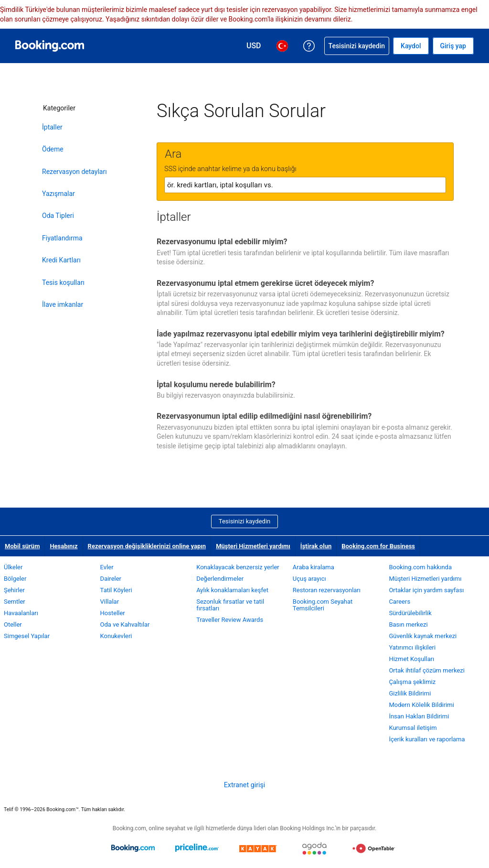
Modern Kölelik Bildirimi (421, 705)
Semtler (15, 602)
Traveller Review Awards (230, 620)
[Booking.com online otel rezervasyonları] (50, 46)
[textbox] (305, 185)
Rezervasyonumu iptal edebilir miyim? (222, 242)
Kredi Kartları (61, 260)
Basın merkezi (408, 624)
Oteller (13, 624)
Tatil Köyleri (116, 590)
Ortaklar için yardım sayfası (426, 590)
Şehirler (14, 590)
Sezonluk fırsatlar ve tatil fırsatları (230, 605)
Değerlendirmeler (220, 579)
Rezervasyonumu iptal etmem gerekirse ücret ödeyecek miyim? (265, 283)
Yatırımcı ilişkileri (412, 647)
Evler (107, 567)
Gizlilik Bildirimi (410, 693)
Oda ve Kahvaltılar (125, 624)
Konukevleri (116, 636)
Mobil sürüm (22, 546)
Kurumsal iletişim (413, 728)
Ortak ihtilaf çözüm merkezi (427, 670)
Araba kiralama (314, 567)
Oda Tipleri (58, 216)
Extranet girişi (245, 785)
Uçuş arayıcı (309, 579)
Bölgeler (15, 579)
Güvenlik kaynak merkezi (423, 636)
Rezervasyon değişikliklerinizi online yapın (147, 546)
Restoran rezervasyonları (327, 590)
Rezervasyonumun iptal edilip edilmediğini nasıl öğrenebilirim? (264, 416)
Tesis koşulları (63, 282)
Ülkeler (13, 567)
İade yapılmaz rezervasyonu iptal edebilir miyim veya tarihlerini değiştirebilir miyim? (301, 334)
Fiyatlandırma (62, 238)
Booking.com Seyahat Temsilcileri (323, 605)
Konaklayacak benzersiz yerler (238, 567)
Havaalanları (21, 613)
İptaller (52, 127)
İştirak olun (316, 546)
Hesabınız (64, 546)
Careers (399, 602)
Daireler (111, 579)
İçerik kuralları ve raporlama (427, 739)
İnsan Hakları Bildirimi (419, 716)
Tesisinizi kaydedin (244, 521)
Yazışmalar (58, 194)
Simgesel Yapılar (27, 636)
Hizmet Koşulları (411, 659)
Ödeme (53, 149)
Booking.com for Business (378, 546)
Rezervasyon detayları (74, 172)
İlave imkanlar (63, 304)
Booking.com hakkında (420, 567)
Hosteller (113, 613)
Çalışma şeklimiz (412, 682)
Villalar (110, 602)
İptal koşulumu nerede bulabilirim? (216, 385)
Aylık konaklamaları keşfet (232, 590)
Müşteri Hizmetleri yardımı (253, 546)
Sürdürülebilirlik (410, 613)
